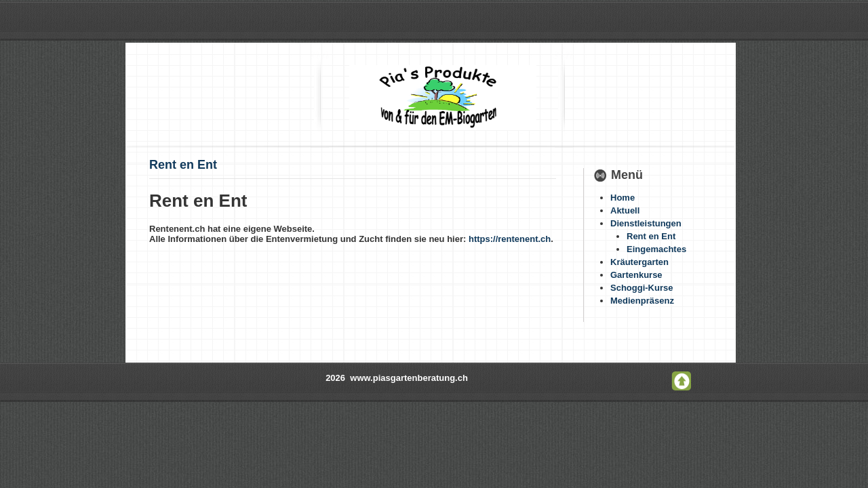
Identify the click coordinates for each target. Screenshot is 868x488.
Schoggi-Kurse (642, 288)
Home (623, 198)
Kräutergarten (639, 262)
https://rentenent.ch (510, 239)
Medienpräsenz (642, 301)
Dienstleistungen (646, 223)
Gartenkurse (636, 275)
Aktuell (625, 210)
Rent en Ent (183, 165)
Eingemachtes (656, 249)
